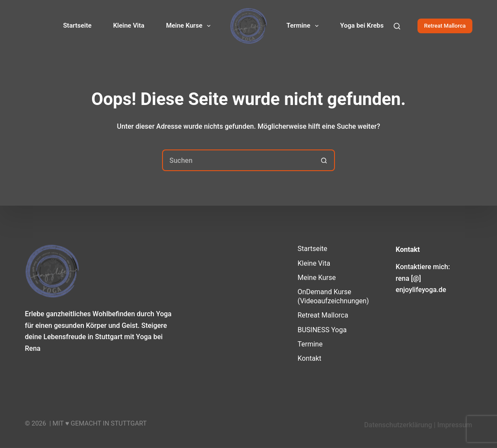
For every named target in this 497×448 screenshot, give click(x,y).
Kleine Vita (129, 25)
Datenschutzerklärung (398, 425)
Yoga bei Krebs (362, 25)
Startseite (77, 25)
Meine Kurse (190, 26)
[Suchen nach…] (238, 160)
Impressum (455, 425)
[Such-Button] (324, 160)
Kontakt (310, 358)
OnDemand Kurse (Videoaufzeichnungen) (333, 296)
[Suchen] (397, 26)
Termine (304, 26)
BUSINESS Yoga (322, 329)
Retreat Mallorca (445, 26)
